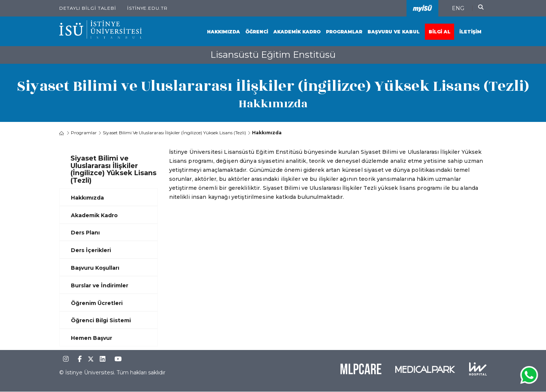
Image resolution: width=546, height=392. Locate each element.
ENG (458, 8)
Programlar (344, 32)
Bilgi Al (439, 32)
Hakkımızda (223, 32)
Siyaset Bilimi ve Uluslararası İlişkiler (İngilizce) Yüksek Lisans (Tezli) (174, 133)
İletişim (470, 32)
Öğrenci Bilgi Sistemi (101, 320)
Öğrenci (257, 32)
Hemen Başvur (91, 338)
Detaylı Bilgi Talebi (88, 8)
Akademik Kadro (297, 32)
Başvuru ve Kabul (394, 32)
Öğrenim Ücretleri (97, 303)
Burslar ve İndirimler (100, 285)
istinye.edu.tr (147, 8)
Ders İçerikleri (91, 250)
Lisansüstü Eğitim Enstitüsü (273, 55)
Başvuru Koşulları (95, 268)
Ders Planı (85, 233)
